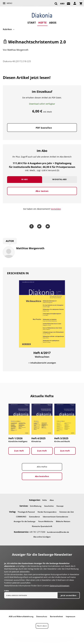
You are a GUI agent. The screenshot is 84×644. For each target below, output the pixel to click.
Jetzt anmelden (69, 595)
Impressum (70, 616)
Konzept (60, 506)
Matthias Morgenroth (18, 50)
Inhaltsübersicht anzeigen (43, 363)
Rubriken (7, 29)
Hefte (42, 23)
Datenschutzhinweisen (59, 586)
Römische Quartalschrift (42, 526)
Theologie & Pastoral (26, 512)
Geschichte (49, 506)
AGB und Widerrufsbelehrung (21, 616)
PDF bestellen (44, 128)
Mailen (48, 226)
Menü (9, 3)
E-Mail (7, 591)
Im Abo (25, 179)
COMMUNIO (21, 517)
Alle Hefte (42, 467)
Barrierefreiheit (56, 616)
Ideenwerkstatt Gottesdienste (55, 517)
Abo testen (42, 191)
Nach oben (42, 626)
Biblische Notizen (63, 521)
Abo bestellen (42, 476)
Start (32, 23)
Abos (53, 23)
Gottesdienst (34, 517)
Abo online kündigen (42, 537)
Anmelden (56, 209)
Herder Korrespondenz (47, 512)
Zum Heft (19, 451)
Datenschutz (42, 616)
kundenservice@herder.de (58, 532)
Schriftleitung (36, 506)
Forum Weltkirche (46, 521)
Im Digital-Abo (59, 179)
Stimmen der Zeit (67, 512)
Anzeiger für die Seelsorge (25, 521)
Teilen (32, 226)
